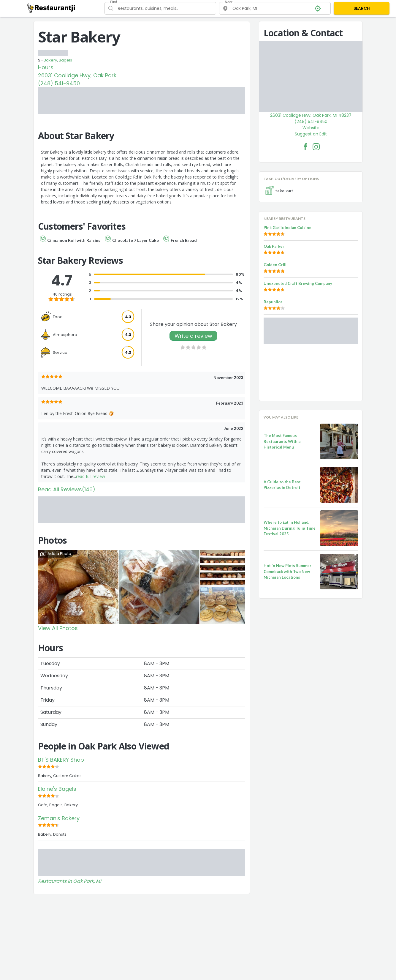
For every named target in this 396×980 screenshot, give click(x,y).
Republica (273, 302)
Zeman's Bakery (59, 818)
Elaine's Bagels (57, 789)
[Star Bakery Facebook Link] (305, 147)
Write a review (193, 336)
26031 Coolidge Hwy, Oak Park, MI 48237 (311, 115)
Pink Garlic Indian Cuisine (288, 228)
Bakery (50, 60)
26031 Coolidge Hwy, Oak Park (77, 75)
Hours (46, 67)
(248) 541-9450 (59, 83)
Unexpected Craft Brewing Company (298, 283)
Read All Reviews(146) (67, 489)
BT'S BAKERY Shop (61, 760)
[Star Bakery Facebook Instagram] (316, 147)
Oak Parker (274, 246)
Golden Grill (275, 265)
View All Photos (58, 628)
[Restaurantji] (51, 8)
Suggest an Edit (311, 134)
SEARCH (362, 8)
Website (311, 128)
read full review (91, 476)
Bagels (65, 60)
